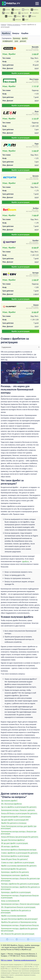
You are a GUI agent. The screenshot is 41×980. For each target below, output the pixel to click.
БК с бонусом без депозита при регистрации (18, 934)
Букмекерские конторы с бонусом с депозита (18, 810)
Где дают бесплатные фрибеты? (13, 840)
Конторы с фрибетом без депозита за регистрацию (20, 884)
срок (16, 41)
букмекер (16, 38)
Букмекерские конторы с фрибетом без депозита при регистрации (19, 930)
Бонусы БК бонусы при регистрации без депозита (20, 837)
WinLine (17, 20)
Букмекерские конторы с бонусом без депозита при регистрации (20, 879)
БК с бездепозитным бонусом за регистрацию (18, 907)
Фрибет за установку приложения (14, 916)
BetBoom (16, 10)
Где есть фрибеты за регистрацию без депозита (19, 807)
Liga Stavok (23, 13)
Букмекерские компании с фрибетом (15, 875)
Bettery (35, 10)
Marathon (34, 13)
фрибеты (25, 561)
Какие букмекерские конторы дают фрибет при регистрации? (19, 827)
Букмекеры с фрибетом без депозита (15, 872)
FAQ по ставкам (7, 960)
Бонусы (16, 33)
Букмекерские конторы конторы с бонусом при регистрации (19, 833)
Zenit (25, 20)
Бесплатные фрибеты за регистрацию (15, 856)
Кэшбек (25, 33)
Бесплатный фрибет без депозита (14, 869)
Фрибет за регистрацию (20, 73)
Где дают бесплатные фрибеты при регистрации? (20, 919)
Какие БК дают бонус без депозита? (15, 859)
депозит (23, 41)
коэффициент (8, 41)
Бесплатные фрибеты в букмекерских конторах (19, 850)
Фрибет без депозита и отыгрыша (14, 823)
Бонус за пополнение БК (10, 901)
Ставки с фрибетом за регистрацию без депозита (19, 853)
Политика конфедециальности (25, 960)
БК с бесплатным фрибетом (12, 804)
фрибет (25, 38)
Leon (14, 13)
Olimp (17, 16)
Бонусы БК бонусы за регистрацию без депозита (19, 813)
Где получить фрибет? (9, 801)
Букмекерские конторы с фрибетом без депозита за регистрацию (20, 888)
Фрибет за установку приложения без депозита (19, 866)
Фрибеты (6, 33)
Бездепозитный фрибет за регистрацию (16, 817)
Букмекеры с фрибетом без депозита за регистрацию (16, 911)
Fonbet (6, 13)
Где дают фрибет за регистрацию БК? (15, 820)
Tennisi (32, 16)
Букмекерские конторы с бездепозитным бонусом (20, 925)
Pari (25, 16)
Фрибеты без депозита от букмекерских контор (19, 922)
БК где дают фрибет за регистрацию (15, 843)
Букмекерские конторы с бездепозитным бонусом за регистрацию (20, 896)
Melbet (9, 16)
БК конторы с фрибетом (10, 846)
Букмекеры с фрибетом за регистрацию (16, 892)
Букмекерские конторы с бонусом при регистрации (20, 904)
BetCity (26, 10)
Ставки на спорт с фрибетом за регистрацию (18, 862)
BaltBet (7, 10)
